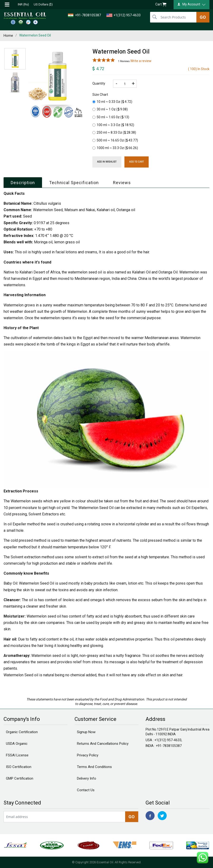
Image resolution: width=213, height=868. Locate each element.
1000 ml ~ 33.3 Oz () (115, 148)
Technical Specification (74, 183)
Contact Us (86, 790)
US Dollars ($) (43, 4)
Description (23, 183)
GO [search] (203, 17)
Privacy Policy (88, 755)
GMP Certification (20, 778)
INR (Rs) (23, 4)
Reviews (122, 183)
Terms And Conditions (94, 767)
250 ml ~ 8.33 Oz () (114, 132)
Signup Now (86, 732)
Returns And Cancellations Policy (103, 744)
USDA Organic (17, 744)
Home (8, 36)
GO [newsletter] (132, 817)
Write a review (141, 61)
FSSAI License (17, 755)
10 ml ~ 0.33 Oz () (112, 102)
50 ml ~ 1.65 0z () (111, 117)
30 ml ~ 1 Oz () (110, 109)
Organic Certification (22, 732)
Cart (161, 5)
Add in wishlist (107, 162)
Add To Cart (137, 162)
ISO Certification (19, 767)
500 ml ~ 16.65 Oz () (115, 140)
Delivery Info (87, 778)
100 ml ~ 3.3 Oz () (113, 125)
